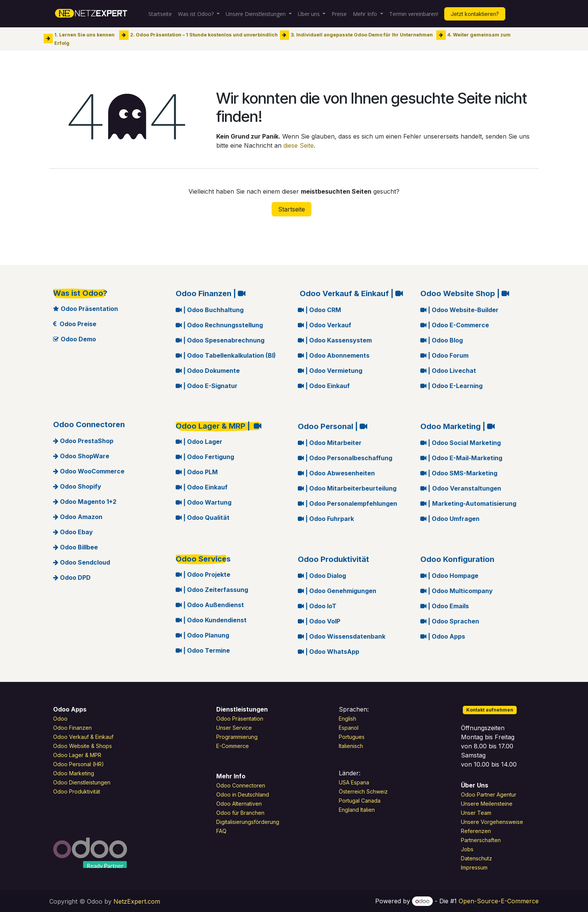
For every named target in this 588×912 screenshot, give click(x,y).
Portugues (352, 737)
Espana (360, 782)
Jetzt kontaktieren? (475, 14)
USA (344, 782)
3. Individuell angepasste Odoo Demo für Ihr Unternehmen (362, 35)
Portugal (349, 801)
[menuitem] (160, 14)
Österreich (352, 791)
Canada (371, 801)
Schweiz (378, 791)
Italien (368, 810)
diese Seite (299, 145)
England (349, 810)
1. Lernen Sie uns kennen (84, 35)
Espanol (349, 728)
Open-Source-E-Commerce (499, 901)
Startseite (292, 209)
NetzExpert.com (137, 901)
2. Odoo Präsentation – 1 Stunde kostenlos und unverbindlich (204, 35)
